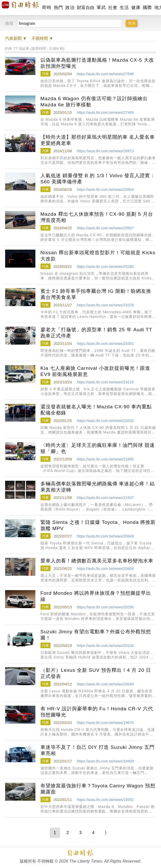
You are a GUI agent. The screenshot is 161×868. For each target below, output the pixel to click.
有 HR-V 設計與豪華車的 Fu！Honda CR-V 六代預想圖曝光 (97, 712)
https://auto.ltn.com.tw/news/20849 (105, 536)
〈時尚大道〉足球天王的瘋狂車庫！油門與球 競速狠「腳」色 (98, 448)
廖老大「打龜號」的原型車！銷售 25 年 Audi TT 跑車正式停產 (96, 333)
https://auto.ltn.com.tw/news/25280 (105, 267)
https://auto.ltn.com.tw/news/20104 (105, 646)
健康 (136, 8)
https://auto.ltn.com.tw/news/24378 (105, 305)
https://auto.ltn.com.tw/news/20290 (105, 607)
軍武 (101, 8)
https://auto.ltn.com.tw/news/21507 (105, 498)
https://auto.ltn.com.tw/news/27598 (105, 74)
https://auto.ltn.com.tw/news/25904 (105, 190)
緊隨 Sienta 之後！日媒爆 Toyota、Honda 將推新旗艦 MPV (98, 525)
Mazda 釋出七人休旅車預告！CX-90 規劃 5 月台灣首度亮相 (97, 217)
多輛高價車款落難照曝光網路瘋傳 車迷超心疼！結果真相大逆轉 (98, 487)
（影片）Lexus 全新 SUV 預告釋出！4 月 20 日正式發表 (96, 673)
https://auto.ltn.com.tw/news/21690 (105, 459)
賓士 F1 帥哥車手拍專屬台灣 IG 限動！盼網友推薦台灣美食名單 (96, 294)
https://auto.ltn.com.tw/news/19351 (105, 800)
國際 (147, 8)
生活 (124, 8)
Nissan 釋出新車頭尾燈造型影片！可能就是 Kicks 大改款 (98, 256)
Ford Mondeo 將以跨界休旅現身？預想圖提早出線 (96, 596)
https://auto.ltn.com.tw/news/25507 (105, 228)
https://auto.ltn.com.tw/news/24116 (105, 382)
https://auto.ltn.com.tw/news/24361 (105, 344)
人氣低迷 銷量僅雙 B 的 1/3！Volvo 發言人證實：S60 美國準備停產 (98, 179)
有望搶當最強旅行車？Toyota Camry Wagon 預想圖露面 (98, 789)
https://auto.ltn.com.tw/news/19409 (105, 761)
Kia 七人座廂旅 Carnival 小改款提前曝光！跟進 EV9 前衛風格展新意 (95, 371)
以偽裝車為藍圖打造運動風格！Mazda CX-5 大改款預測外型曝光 (97, 63)
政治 (70, 8)
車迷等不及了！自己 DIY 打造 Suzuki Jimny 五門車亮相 (98, 750)
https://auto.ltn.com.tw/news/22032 (105, 421)
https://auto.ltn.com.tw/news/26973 (105, 151)
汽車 (45, 74)
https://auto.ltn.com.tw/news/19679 (105, 723)
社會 (113, 8)
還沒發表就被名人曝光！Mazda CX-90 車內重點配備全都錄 (96, 410)
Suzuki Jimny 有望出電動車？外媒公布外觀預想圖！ (96, 635)
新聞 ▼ (16, 38)
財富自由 (85, 8)
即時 (47, 8)
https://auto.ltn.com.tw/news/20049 (105, 684)
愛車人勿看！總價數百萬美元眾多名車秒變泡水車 (97, 561)
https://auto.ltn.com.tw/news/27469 (105, 112)
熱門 (58, 8)
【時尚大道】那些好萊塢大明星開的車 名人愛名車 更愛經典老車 (98, 140)
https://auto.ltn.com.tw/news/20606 (105, 569)
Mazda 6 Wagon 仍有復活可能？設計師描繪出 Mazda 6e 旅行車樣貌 (94, 102)
